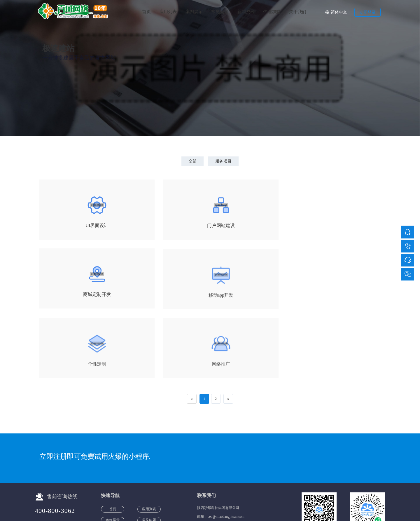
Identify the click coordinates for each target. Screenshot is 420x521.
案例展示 (194, 12)
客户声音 (250, 505)
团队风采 (291, 505)
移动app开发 (93, 297)
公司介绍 (311, 505)
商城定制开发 (327, 226)
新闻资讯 (246, 12)
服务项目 (224, 161)
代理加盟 (272, 12)
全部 (192, 161)
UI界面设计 (93, 226)
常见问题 (220, 12)
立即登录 (367, 12)
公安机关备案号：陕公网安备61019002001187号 (199, 505)
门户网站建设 (210, 226)
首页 (146, 12)
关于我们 (298, 12)
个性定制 (210, 297)
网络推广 (327, 297)
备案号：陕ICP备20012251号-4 (125, 505)
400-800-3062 (55, 442)
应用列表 (168, 12)
